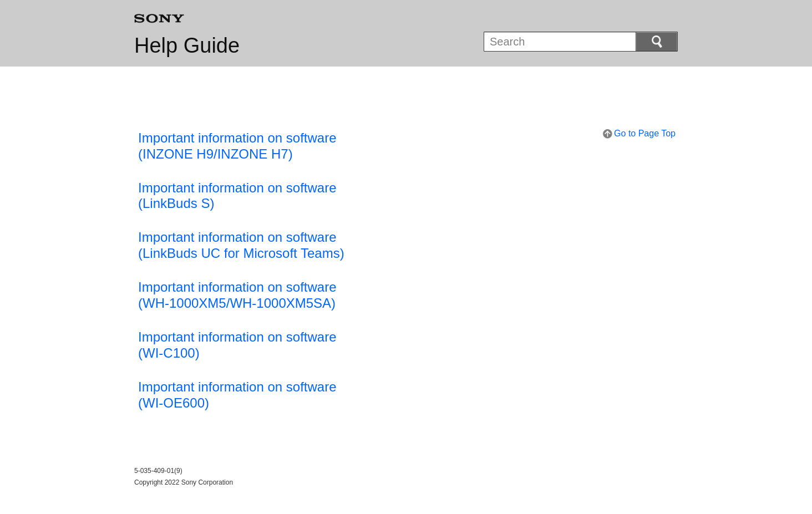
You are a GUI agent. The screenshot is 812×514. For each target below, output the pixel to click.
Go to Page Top (645, 133)
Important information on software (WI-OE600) (237, 395)
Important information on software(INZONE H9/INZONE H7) (237, 146)
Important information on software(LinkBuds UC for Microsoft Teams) (241, 245)
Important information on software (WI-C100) (237, 345)
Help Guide (187, 45)
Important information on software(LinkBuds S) (237, 196)
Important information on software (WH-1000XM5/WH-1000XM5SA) (237, 295)
